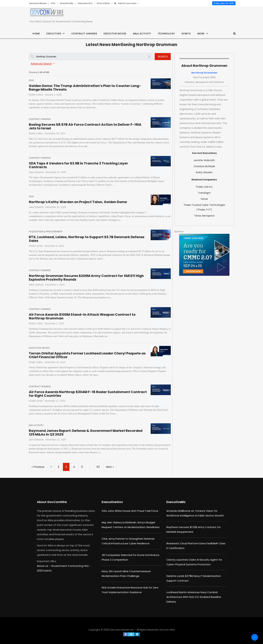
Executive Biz (67, 3)
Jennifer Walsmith (204, 160)
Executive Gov (85, 3)
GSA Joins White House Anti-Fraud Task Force (130, 511)
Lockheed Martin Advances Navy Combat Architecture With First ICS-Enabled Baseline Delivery (194, 597)
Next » (110, 467)
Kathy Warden (204, 172)
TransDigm (204, 193)
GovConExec (103, 3)
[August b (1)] (204, 255)
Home (36, 34)
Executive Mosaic (38, 3)
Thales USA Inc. (204, 187)
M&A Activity (142, 34)
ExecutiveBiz (176, 502)
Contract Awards (84, 34)
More (201, 34)
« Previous (38, 467)
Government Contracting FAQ (70, 566)
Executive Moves (115, 34)
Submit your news (125, 3)
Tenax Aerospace (204, 216)
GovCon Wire (167, 630)
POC (53, 3)
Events (186, 34)
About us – (44, 566)
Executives (54, 34)
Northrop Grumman (204, 73)
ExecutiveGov (112, 502)
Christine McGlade (204, 166)
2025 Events (44, 571)
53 (98, 467)
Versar (204, 199)
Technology (166, 34)
